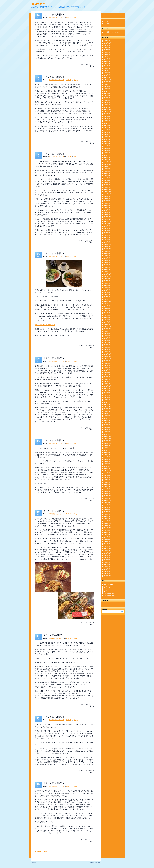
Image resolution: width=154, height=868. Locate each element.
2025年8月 (107, 48)
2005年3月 (107, 516)
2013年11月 (108, 329)
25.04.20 (69, 157)
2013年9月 (107, 334)
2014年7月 (107, 311)
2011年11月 (108, 384)
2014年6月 (107, 313)
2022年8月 (107, 89)
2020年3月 (107, 155)
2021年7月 (107, 119)
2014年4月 (107, 317)
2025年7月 (107, 50)
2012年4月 (107, 372)
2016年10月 (108, 249)
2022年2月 (107, 103)
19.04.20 (69, 443)
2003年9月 (107, 555)
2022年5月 (107, 96)
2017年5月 (107, 233)
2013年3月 (107, 347)
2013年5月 (107, 343)
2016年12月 (108, 244)
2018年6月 (107, 203)
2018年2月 (107, 212)
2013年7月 (107, 338)
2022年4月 (107, 98)
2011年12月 (108, 382)
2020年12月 (108, 135)
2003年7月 (107, 560)
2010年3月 (107, 430)
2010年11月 (108, 411)
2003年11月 (108, 551)
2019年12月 (108, 162)
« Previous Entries (41, 851)
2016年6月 (107, 258)
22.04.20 (69, 361)
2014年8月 (107, 308)
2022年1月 (107, 105)
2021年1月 (107, 132)
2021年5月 (107, 123)
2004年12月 (108, 523)
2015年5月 (107, 288)
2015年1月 (107, 297)
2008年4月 (107, 462)
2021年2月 (107, 130)
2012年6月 (107, 368)
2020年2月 (107, 157)
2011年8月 (107, 391)
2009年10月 (108, 441)
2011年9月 (107, 388)
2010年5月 (107, 425)
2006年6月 (107, 482)
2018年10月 (108, 194)
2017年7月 (107, 228)
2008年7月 (107, 455)
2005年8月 (107, 505)
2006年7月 (107, 480)
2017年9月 (107, 224)
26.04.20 (69, 80)
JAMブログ (38, 4)
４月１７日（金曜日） (54, 511)
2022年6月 (107, 93)
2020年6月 (107, 148)
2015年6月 (107, 285)
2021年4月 (107, 125)
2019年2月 (107, 185)
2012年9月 (107, 361)
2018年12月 (108, 189)
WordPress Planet (109, 596)
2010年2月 (107, 432)
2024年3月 (107, 61)
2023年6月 (107, 75)
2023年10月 (108, 71)
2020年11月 (108, 137)
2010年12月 (108, 409)
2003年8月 (107, 558)
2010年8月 (107, 418)
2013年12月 (108, 327)
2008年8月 (107, 452)
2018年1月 (107, 215)
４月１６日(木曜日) (53, 635)
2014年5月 (107, 315)
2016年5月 (107, 260)
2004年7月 (107, 532)
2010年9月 (107, 416)
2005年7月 (107, 507)
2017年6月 (107, 231)
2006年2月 (107, 491)
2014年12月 (108, 299)
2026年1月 (107, 41)
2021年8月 (107, 116)
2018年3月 (107, 210)
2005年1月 (107, 521)
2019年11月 (108, 164)
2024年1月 (107, 66)
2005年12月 (108, 496)
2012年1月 (107, 379)
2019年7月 (107, 173)
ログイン (107, 24)
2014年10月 (108, 304)
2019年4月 (107, 180)
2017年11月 (108, 219)
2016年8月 (107, 253)
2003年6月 (107, 562)
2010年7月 (107, 420)
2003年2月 (107, 571)
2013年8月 (107, 336)
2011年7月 (107, 393)
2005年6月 (107, 510)
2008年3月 (107, 464)
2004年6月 (107, 535)
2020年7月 (107, 146)
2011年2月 (107, 404)
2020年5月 (107, 151)
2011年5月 (107, 398)
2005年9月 (107, 503)
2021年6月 (107, 121)
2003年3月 (107, 569)
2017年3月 (107, 237)
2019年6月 (107, 176)
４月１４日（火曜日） (54, 783)
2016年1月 (107, 269)
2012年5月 (107, 370)
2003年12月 (108, 548)
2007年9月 (107, 473)
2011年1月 (107, 407)
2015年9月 (107, 279)
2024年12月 (108, 57)
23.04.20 (69, 256)
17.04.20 (69, 638)
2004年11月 (108, 526)
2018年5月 (107, 205)
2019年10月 (108, 167)
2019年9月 (107, 169)
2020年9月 (107, 141)
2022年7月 (107, 91)
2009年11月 (108, 439)
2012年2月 (107, 377)
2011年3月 (107, 402)
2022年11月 (108, 82)
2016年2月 (107, 267)
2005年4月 (107, 514)
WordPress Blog (109, 594)
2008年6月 (107, 457)
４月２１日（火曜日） (54, 358)
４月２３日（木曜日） (54, 253)
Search (104, 609)
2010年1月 (107, 434)
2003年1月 (107, 574)
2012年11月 (108, 356)
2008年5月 (107, 459)
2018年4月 (107, 208)
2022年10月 (108, 84)
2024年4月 (107, 59)
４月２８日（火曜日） (54, 15)
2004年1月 (107, 546)
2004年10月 (108, 528)
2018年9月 (107, 196)
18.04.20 (69, 514)
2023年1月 (107, 77)
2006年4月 (107, 487)
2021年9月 (107, 114)
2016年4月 (107, 263)
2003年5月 (107, 564)
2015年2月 (107, 295)
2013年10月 (108, 331)
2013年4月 (107, 345)
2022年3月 (107, 100)
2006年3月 (107, 489)
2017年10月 (108, 221)
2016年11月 (108, 247)
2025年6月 (107, 52)
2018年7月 (107, 201)
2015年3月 (107, 292)
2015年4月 (107, 290)
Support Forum (109, 590)
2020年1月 (107, 160)
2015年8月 (107, 281)
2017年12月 (108, 217)
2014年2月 (107, 322)
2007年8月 (107, 475)
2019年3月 (107, 183)
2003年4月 (107, 567)
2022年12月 (108, 80)
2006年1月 (107, 494)
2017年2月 (107, 240)
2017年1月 (107, 242)
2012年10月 (108, 359)
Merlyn (76, 17)
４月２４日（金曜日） (54, 154)
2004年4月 (107, 539)
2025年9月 (107, 45)
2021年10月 (108, 112)
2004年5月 (107, 537)
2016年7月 (107, 256)
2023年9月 (107, 73)
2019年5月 (107, 178)
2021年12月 (108, 107)
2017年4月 (107, 235)
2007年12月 (108, 471)
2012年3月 (107, 375)
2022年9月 (107, 87)
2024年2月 (107, 64)
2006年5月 (107, 484)
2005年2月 (107, 519)
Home (106, 21)
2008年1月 (107, 468)
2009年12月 (108, 436)
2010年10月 (108, 414)
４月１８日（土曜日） (54, 440)
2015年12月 (108, 272)
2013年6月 (107, 340)
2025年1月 (107, 55)
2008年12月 (108, 443)
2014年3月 (107, 320)
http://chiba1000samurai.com (45, 325)
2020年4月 (107, 153)
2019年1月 (107, 187)
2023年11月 (108, 68)
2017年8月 (107, 226)
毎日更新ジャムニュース (57, 17)
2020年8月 (107, 144)
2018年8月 (107, 199)
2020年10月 (108, 139)
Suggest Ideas (108, 588)
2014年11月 (108, 301)
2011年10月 (108, 386)
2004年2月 (107, 544)
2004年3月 (107, 542)
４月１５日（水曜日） (54, 717)
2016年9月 (107, 251)
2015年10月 (108, 276)
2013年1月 (107, 352)
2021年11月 (108, 109)
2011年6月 (107, 395)
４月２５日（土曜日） (54, 77)
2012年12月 (108, 354)
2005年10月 (108, 500)
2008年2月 (107, 466)
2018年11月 (108, 192)
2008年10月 (108, 448)
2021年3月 (107, 128)
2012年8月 (107, 363)
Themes (106, 592)
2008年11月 (108, 446)
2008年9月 (107, 450)
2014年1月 (107, 324)
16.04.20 (69, 720)
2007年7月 (107, 478)
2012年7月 (107, 366)
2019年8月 (107, 171)
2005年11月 (108, 498)
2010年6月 (107, 423)
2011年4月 (107, 400)
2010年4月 (107, 427)
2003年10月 (108, 553)
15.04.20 (69, 786)
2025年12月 (108, 43)
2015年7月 (107, 283)
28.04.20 (69, 17)
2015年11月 (108, 274)
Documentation (109, 584)
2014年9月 (107, 306)
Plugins (106, 586)
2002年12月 (108, 576)
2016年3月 (107, 265)
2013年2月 (107, 350)
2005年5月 (107, 512)
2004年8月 (107, 530)
